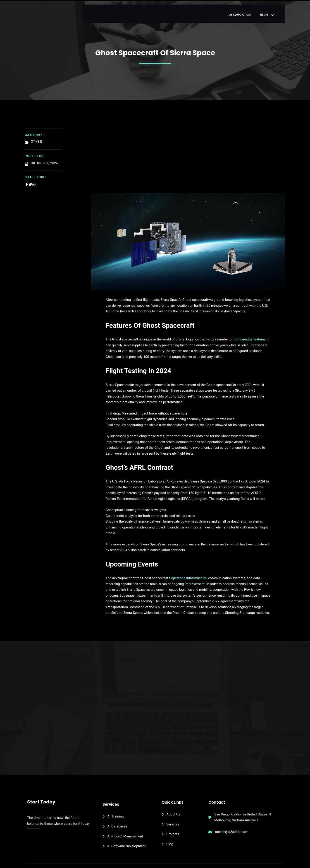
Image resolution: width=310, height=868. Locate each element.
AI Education (248, 10)
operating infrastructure (174, 557)
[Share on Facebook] (27, 180)
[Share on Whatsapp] (34, 180)
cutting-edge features (235, 336)
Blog (275, 10)
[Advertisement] (188, 154)
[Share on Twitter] (30, 180)
